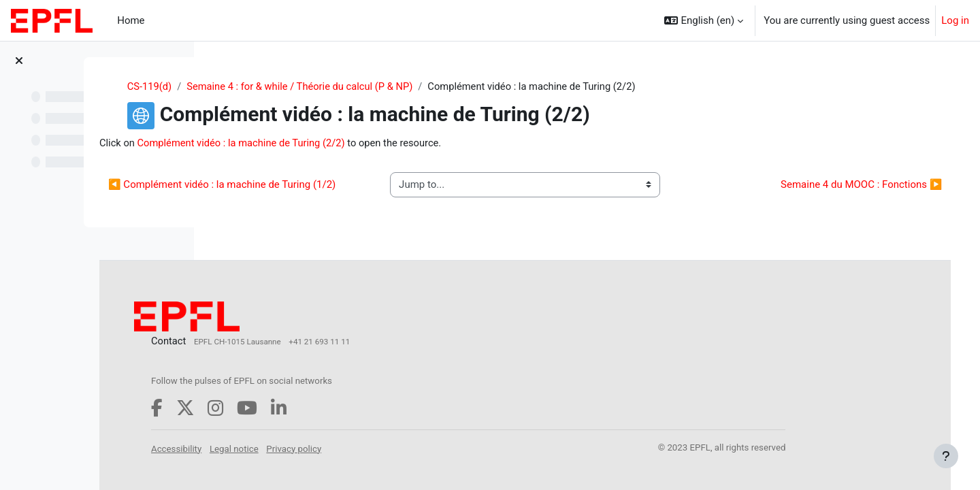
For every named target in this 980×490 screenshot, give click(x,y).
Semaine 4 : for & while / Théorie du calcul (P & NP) (397, 86)
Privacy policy (416, 460)
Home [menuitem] (131, 20)
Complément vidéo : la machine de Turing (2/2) (365, 144)
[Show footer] (946, 456)
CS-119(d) (243, 86)
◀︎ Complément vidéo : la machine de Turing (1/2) (334, 193)
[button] (704, 20)
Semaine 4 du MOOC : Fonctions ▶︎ (842, 193)
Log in (955, 20)
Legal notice (356, 460)
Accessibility (298, 460)
